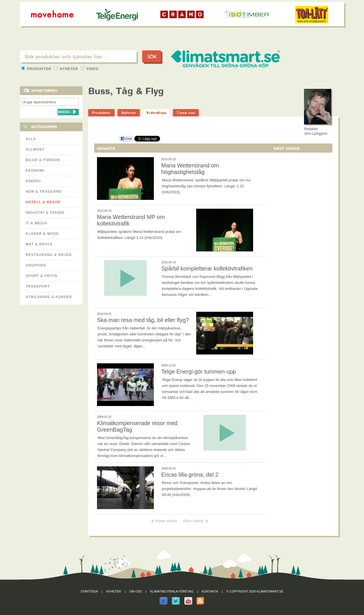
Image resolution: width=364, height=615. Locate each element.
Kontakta (210, 591)
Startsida (89, 591)
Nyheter (67, 69)
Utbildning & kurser (49, 297)
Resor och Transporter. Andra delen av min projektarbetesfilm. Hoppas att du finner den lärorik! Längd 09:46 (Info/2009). (209, 489)
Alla (31, 139)
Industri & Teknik (45, 213)
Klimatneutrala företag (172, 591)
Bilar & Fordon (43, 160)
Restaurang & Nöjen (49, 255)
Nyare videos (166, 521)
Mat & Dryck (39, 244)
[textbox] (78, 56)
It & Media (37, 223)
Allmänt (35, 149)
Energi (33, 181)
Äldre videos (193, 521)
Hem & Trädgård (44, 192)
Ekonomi (35, 171)
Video (90, 69)
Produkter (37, 69)
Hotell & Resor (43, 202)
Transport (38, 286)
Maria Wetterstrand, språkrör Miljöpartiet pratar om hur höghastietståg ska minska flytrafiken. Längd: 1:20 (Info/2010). (206, 186)
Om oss (136, 591)
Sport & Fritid (42, 276)
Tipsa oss (186, 113)
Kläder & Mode (42, 234)
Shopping (36, 265)
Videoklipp (156, 113)
